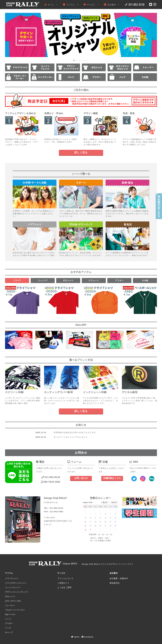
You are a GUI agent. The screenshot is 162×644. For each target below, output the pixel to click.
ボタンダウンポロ (13, 601)
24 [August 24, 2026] (90, 526)
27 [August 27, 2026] (105, 526)
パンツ (8, 619)
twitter (75, 637)
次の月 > (114, 502)
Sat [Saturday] (115, 507)
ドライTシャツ (12, 578)
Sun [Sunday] (85, 507)
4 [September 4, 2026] (110, 530)
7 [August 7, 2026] (110, 514)
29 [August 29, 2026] (115, 526)
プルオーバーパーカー (15, 610)
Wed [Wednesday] (100, 507)
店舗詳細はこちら (112, 478)
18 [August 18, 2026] (95, 522)
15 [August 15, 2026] (115, 518)
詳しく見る (81, 152)
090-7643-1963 (51, 482)
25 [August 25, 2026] (95, 526)
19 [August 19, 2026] (100, 522)
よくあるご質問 (64, 587)
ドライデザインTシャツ (16, 583)
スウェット (94, 280)
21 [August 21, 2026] (110, 522)
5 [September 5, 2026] (115, 530)
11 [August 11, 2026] (95, 518)
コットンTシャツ (13, 587)
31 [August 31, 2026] (90, 530)
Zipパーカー (11, 614)
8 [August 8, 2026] (115, 514)
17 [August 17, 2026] (90, 522)
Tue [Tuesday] (95, 507)
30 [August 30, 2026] (85, 530)
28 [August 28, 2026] (110, 526)
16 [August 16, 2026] (85, 522)
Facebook (87, 637)
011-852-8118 (51, 477)
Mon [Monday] (90, 507)
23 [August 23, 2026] (85, 526)
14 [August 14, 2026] (110, 518)
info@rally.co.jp (51, 502)
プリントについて (65, 578)
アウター (119, 280)
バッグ (8, 628)
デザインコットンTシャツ (17, 592)
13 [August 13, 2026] (105, 518)
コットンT (43, 280)
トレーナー (10, 605)
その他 (145, 280)
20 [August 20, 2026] (105, 522)
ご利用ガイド (63, 583)
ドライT (17, 280)
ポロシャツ (68, 280)
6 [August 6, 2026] (105, 514)
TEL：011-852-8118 (54, 508)
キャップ (9, 632)
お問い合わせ (81, 478)
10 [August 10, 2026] (90, 518)
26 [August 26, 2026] (100, 526)
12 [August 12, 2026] (100, 518)
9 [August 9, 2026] (85, 518)
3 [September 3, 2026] (105, 530)
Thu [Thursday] (105, 507)
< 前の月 (104, 502)
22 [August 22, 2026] (115, 522)
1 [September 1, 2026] (95, 530)
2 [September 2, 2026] (100, 530)
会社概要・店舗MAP (119, 578)
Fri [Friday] (110, 507)
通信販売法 (115, 583)
